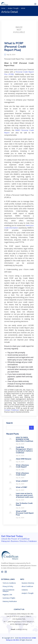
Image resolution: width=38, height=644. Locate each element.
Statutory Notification (10, 601)
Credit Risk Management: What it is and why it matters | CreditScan (24, 451)
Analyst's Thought (28, 593)
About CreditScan (27, 586)
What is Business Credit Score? (22, 475)
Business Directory (28, 583)
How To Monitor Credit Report (24, 505)
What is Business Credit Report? (22, 467)
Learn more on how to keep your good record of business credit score (25, 496)
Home (3, 8)
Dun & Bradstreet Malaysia (8, 591)
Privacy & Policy (8, 586)
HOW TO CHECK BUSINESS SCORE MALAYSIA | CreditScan (25, 440)
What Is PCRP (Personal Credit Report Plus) (15, 48)
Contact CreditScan (12, 411)
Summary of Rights (9, 598)
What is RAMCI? (22, 482)
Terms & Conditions (9, 583)
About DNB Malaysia (24, 460)
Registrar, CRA (7, 595)
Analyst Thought (13, 8)
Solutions (25, 590)
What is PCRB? (21, 488)
